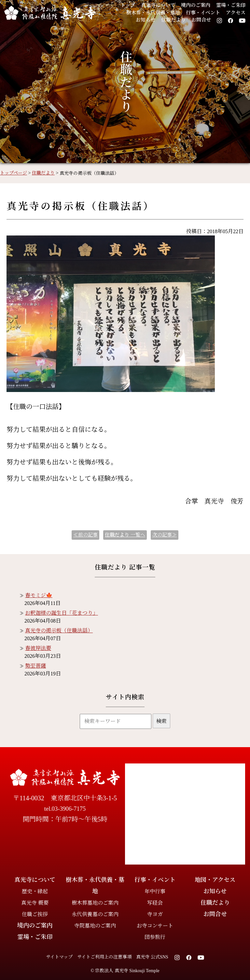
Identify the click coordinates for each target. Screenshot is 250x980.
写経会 (155, 903)
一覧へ (125, 535)
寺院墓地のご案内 (95, 926)
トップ (128, 5)
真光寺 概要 (35, 903)
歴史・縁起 (35, 891)
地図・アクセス (215, 880)
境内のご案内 (196, 5)
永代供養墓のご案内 (95, 914)
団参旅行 (155, 937)
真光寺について (158, 5)
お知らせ (146, 20)
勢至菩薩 (35, 666)
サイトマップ (59, 957)
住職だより (173, 20)
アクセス (236, 13)
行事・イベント (203, 13)
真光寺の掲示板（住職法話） (59, 631)
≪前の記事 (85, 535)
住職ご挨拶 (35, 914)
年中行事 (155, 891)
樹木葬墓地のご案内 (95, 903)
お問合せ (201, 20)
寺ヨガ (155, 914)
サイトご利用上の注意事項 (104, 957)
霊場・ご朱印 (231, 5)
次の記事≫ (165, 535)
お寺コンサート (155, 926)
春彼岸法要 (38, 648)
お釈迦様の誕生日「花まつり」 (62, 613)
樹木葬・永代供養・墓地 (153, 13)
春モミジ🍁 (39, 595)
